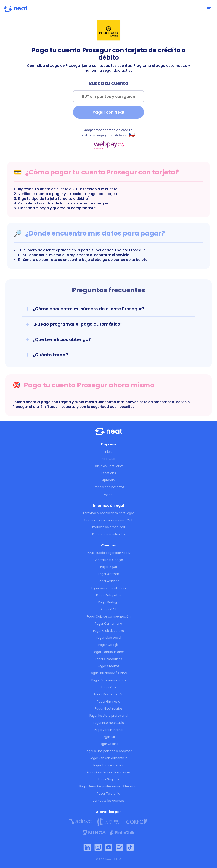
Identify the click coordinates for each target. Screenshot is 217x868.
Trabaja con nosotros (109, 487)
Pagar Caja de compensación (109, 616)
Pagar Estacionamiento (109, 680)
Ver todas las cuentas (108, 801)
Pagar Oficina (108, 744)
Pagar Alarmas (108, 574)
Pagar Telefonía (108, 794)
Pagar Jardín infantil (109, 730)
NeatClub (108, 459)
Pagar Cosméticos (108, 659)
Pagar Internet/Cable (108, 723)
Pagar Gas (108, 687)
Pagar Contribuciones (109, 652)
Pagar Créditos (108, 666)
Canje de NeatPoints (108, 466)
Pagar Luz (108, 737)
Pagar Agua (108, 567)
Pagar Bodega (109, 602)
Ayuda (109, 494)
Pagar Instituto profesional (109, 716)
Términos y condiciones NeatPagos (108, 513)
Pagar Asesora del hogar (108, 588)
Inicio (109, 452)
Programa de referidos (109, 534)
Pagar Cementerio (108, 624)
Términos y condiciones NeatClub (108, 520)
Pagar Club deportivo (109, 631)
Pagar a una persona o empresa (108, 751)
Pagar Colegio (108, 645)
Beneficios (108, 473)
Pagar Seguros (108, 779)
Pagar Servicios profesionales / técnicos (109, 786)
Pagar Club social (109, 638)
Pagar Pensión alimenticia (109, 758)
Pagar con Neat (108, 112)
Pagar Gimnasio (108, 702)
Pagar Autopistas (109, 595)
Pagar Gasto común (108, 694)
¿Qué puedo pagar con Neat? (109, 553)
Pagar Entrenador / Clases (109, 673)
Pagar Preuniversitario (109, 765)
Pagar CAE (108, 609)
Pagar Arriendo (108, 581)
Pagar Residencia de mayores (108, 772)
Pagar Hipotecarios (108, 708)
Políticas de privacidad (108, 527)
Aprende (108, 480)
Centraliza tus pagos (108, 560)
